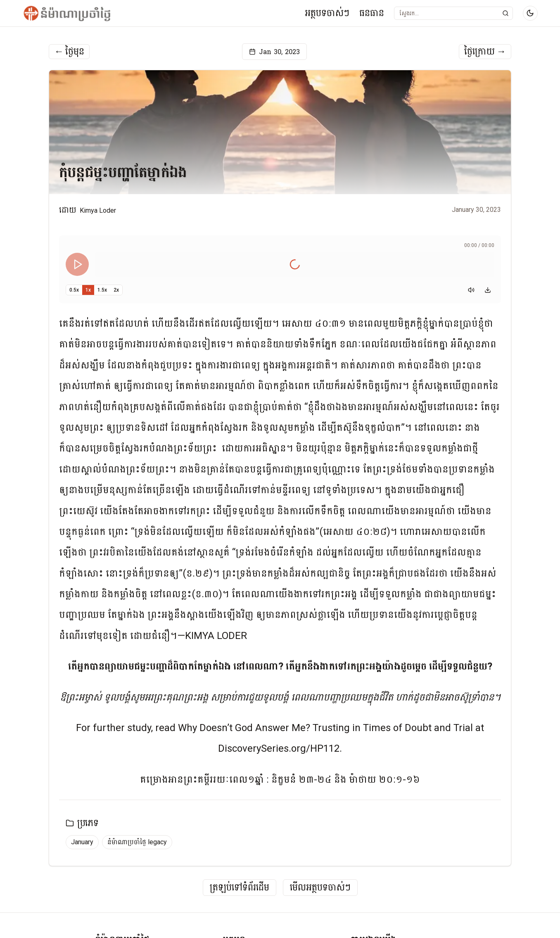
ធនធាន (372, 13)
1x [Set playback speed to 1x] (88, 290)
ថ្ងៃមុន (69, 52)
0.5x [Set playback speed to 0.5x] (74, 290)
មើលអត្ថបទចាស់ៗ (320, 888)
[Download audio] (488, 290)
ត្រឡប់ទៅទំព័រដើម (240, 888)
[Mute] (471, 290)
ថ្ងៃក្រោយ (485, 52)
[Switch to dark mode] (530, 13)
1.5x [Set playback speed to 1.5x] (102, 290)
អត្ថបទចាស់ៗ (327, 13)
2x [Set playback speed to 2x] (116, 290)
